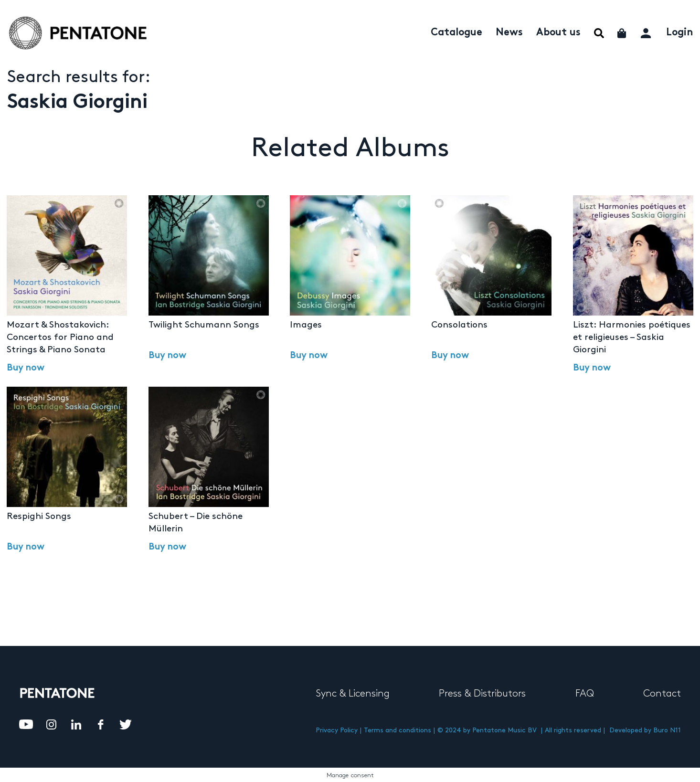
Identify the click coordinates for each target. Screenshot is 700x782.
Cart (622, 33)
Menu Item (599, 33)
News (509, 33)
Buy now (26, 369)
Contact (662, 694)
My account (647, 32)
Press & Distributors (482, 694)
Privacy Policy (337, 730)
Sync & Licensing (353, 694)
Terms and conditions (398, 730)
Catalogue (456, 33)
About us (558, 33)
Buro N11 (667, 730)
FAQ (585, 694)
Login (679, 33)
